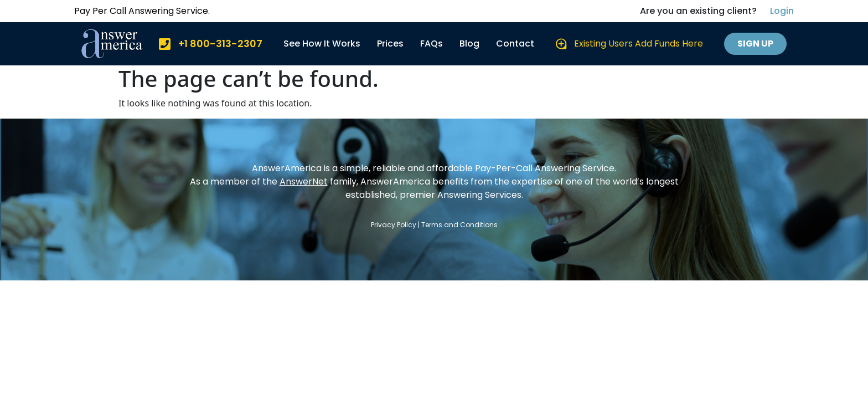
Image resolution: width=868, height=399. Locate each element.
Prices (390, 44)
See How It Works (322, 44)
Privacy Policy (394, 225)
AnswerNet (304, 181)
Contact (515, 44)
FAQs (432, 44)
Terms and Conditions (459, 225)
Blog (469, 44)
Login (782, 11)
